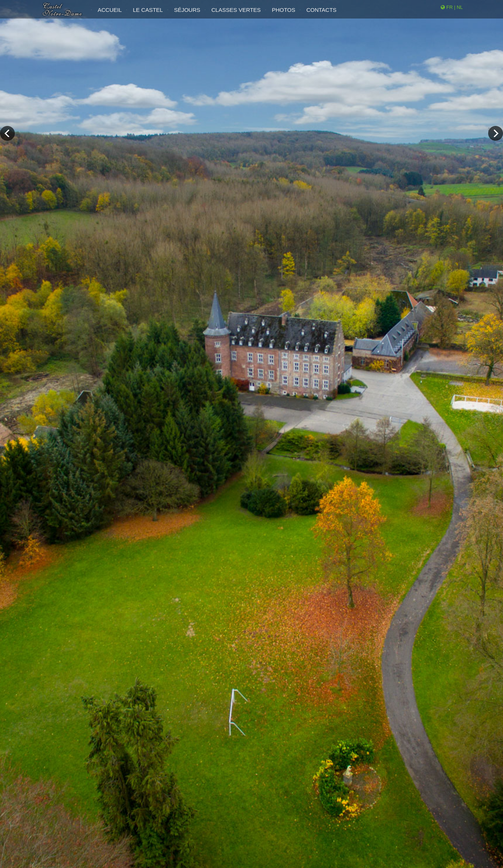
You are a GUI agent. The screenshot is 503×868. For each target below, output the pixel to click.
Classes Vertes (236, 14)
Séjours (187, 14)
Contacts (321, 14)
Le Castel (148, 14)
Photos (283, 14)
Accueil (110, 14)
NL (460, 12)
